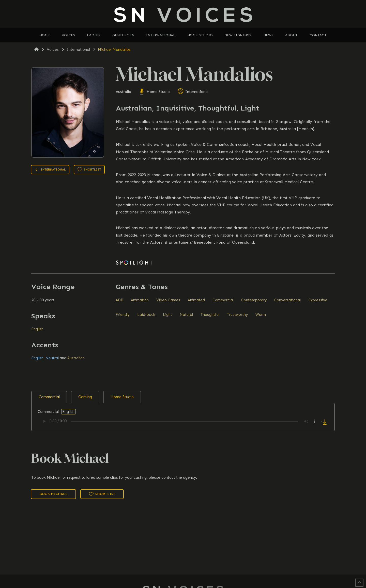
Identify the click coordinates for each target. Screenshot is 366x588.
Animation (140, 300)
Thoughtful (210, 315)
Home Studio (154, 92)
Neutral (52, 358)
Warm (261, 315)
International (193, 92)
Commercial (223, 300)
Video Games (168, 300)
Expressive (318, 300)
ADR (119, 300)
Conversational (287, 300)
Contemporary (254, 300)
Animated (196, 300)
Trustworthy (237, 315)
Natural (186, 315)
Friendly (123, 315)
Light (167, 315)
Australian (76, 358)
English (37, 329)
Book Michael (54, 494)
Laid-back (146, 315)
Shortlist (89, 169)
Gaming (85, 397)
